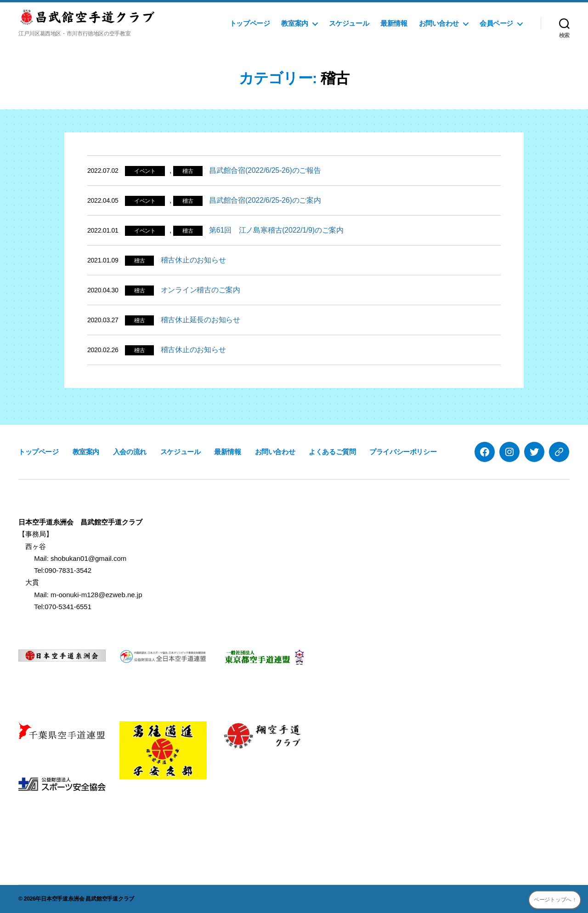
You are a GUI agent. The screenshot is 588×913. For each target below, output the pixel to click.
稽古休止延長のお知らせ (201, 320)
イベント (145, 171)
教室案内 (294, 23)
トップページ (250, 23)
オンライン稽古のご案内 (201, 290)
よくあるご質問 (332, 452)
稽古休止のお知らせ (193, 260)
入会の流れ (130, 452)
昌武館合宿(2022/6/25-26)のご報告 (265, 170)
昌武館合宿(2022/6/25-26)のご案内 (265, 200)
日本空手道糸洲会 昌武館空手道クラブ (88, 899)
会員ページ (496, 23)
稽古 (188, 171)
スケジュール (349, 23)
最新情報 (394, 23)
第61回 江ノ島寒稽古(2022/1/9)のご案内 (276, 230)
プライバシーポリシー (403, 452)
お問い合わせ (439, 23)
